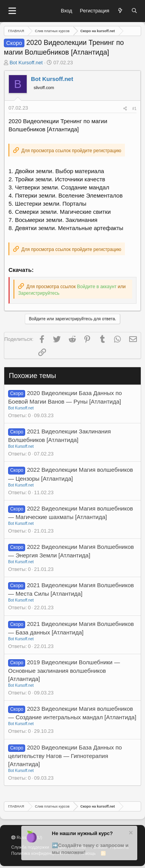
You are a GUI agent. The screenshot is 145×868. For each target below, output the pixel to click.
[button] (12, 11)
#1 (134, 109)
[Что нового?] (120, 11)
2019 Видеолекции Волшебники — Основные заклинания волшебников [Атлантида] (64, 670)
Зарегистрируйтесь (39, 293)
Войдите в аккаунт (97, 287)
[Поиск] (134, 11)
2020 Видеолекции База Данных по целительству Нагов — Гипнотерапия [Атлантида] (65, 756)
